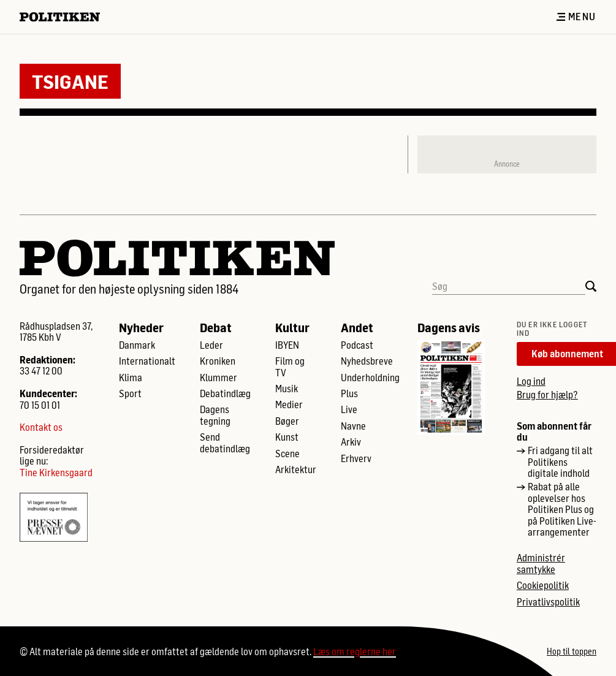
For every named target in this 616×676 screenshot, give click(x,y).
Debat (216, 327)
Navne (353, 426)
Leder (211, 345)
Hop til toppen (572, 651)
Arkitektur (296, 469)
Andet (357, 327)
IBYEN (287, 345)
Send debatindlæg (225, 442)
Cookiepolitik (543, 585)
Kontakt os (41, 427)
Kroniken (218, 361)
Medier (289, 404)
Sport (130, 393)
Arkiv (351, 442)
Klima (131, 378)
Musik (287, 389)
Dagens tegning (215, 415)
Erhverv (356, 458)
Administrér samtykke (541, 563)
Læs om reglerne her (355, 651)
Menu (576, 17)
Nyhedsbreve (367, 361)
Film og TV (290, 366)
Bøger (287, 421)
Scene (287, 454)
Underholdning (370, 378)
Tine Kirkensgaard (56, 473)
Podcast (357, 345)
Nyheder (141, 327)
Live (349, 409)
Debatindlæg (225, 393)
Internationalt (147, 361)
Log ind (531, 381)
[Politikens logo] (65, 17)
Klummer (219, 378)
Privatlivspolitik (548, 602)
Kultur (292, 327)
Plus (349, 393)
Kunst (287, 437)
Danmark (137, 345)
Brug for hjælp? (547, 394)
